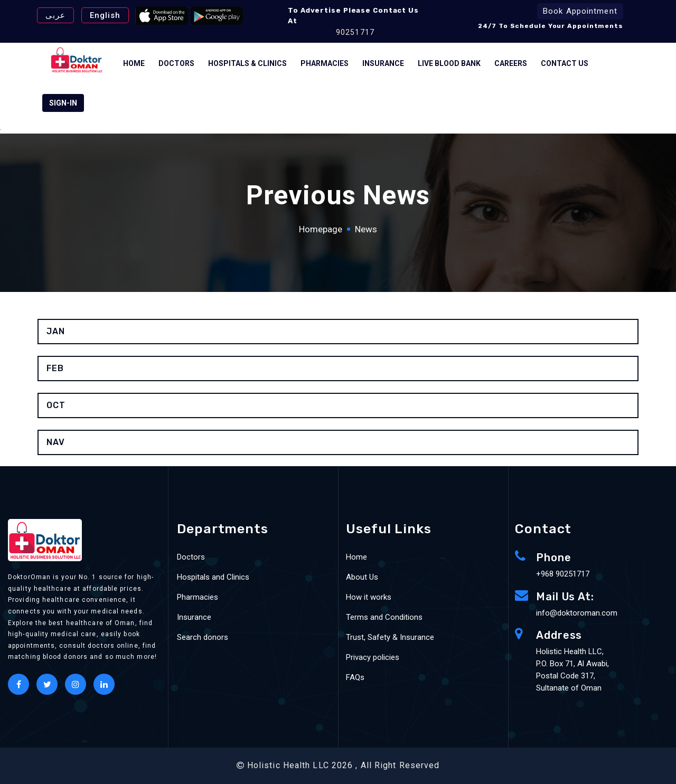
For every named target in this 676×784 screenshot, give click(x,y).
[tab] (338, 332)
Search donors (203, 637)
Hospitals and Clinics (213, 577)
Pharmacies (325, 63)
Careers (511, 63)
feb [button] (55, 368)
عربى (55, 15)
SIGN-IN (63, 103)
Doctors (176, 63)
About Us (362, 577)
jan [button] (56, 331)
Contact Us (565, 63)
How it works (369, 597)
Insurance (383, 63)
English (105, 15)
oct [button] (56, 405)
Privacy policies (373, 657)
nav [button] (56, 442)
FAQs (355, 677)
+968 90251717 (563, 574)
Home (134, 63)
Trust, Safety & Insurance (390, 637)
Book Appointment (580, 11)
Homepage (321, 229)
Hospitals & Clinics (247, 63)
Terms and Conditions (384, 617)
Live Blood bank (449, 63)
